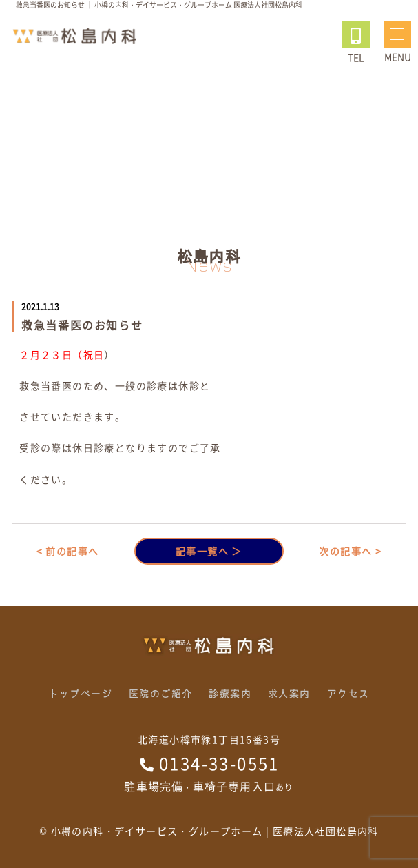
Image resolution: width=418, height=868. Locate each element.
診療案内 (230, 694)
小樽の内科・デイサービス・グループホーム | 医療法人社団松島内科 (215, 831)
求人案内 (289, 694)
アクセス (348, 694)
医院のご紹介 (160, 694)
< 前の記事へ (68, 551)
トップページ (81, 694)
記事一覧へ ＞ (209, 551)
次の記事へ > (350, 551)
